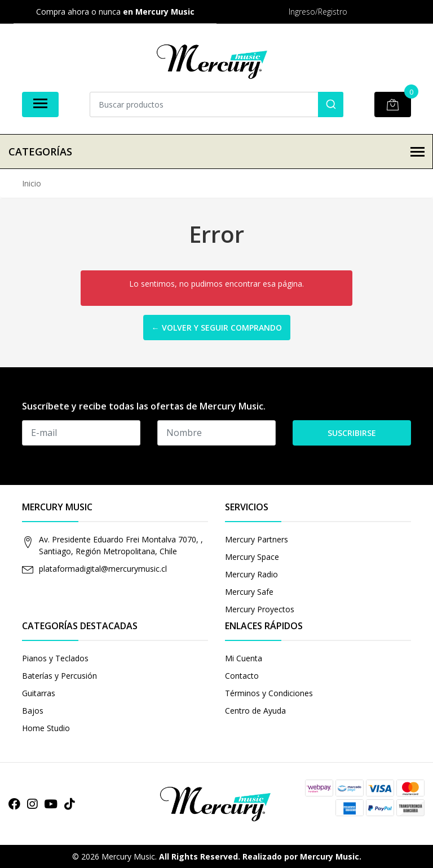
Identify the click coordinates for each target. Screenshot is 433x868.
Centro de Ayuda (255, 711)
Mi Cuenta (244, 658)
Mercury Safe (249, 592)
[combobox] (216, 104)
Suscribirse (352, 433)
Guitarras (39, 693)
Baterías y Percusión (59, 676)
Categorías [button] (216, 152)
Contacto (242, 676)
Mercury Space (252, 557)
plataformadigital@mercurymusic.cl (103, 569)
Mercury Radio (251, 574)
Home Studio (46, 728)
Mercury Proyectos (260, 609)
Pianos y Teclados (55, 658)
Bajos (33, 711)
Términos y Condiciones (269, 693)
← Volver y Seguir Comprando (217, 328)
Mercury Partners (257, 539)
